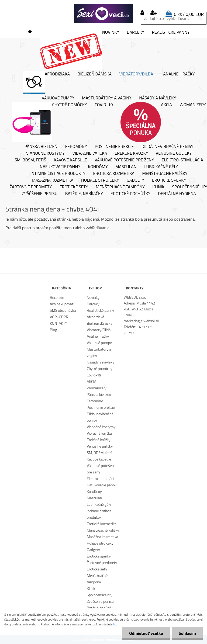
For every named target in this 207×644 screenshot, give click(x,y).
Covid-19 (104, 105)
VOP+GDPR (59, 317)
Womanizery (97, 388)
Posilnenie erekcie (114, 147)
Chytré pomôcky (49, 122)
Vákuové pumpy (58, 98)
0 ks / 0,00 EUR (189, 14)
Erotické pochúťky (130, 194)
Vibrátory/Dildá (99, 330)
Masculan (126, 167)
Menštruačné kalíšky (165, 174)
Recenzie (57, 297)
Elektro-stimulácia (182, 160)
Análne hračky (179, 74)
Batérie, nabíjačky (84, 194)
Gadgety (135, 180)
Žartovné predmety (31, 187)
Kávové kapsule (70, 160)
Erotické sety (74, 187)
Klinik (158, 187)
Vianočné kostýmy (45, 153)
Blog (53, 330)
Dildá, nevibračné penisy (168, 147)
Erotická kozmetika (114, 174)
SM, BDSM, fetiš (30, 160)
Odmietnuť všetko (146, 633)
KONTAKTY (58, 323)
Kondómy (98, 167)
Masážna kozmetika (53, 180)
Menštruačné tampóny (120, 187)
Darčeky (135, 32)
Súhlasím (187, 633)
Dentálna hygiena (177, 194)
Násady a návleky (158, 98)
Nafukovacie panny (60, 167)
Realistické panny (171, 32)
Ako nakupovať (62, 304)
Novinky (80, 50)
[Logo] (103, 13)
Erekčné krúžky (131, 153)
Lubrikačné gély (161, 167)
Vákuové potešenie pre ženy (124, 160)
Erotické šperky (169, 180)
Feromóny (76, 147)
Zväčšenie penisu (40, 194)
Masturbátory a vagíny (107, 98)
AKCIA (146, 122)
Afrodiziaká (46, 82)
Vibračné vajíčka (90, 153)
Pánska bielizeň (41, 147)
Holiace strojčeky (100, 180)
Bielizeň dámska (95, 74)
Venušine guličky (174, 153)
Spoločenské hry (100, 595)
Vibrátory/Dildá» (137, 74)
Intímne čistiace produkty (58, 174)
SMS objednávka (63, 310)
